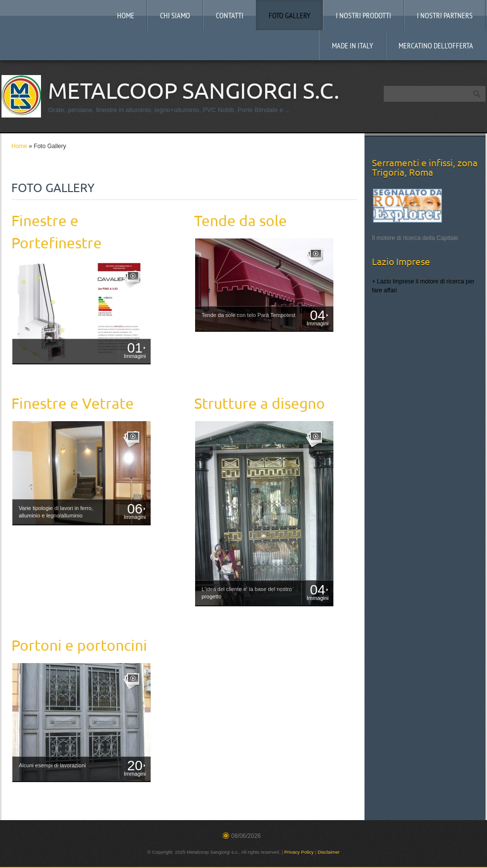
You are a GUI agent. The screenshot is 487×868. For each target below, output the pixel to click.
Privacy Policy (299, 852)
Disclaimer (329, 852)
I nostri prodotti (364, 16)
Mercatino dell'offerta (436, 46)
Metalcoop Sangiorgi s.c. (194, 91)
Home (126, 16)
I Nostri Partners (445, 16)
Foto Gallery (289, 16)
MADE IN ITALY (352, 46)
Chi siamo (175, 16)
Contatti (230, 16)
